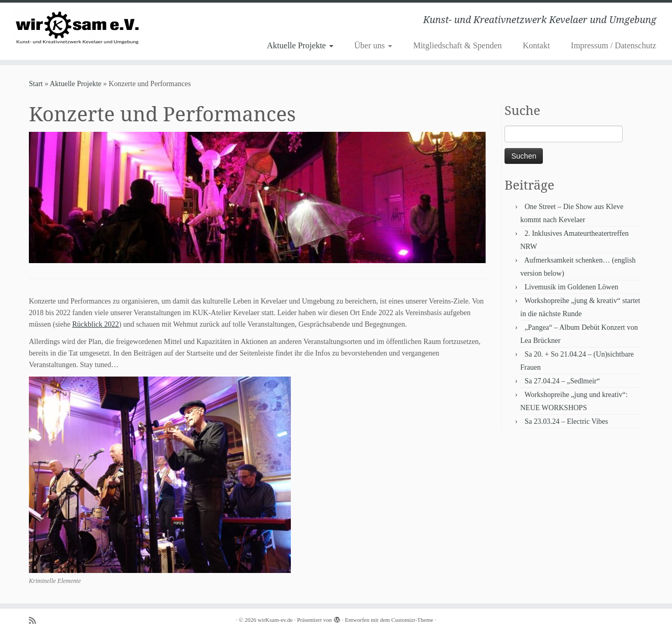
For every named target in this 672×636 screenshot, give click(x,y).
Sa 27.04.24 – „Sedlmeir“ (562, 381)
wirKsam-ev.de (275, 620)
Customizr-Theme (412, 620)
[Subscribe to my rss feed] (36, 621)
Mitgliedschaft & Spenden (458, 45)
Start (36, 84)
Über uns (373, 45)
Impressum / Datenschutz (613, 45)
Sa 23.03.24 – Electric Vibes (566, 421)
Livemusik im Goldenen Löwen (571, 287)
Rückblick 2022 (95, 324)
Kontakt (537, 45)
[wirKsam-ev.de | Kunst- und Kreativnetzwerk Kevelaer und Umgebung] (77, 28)
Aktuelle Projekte (300, 45)
